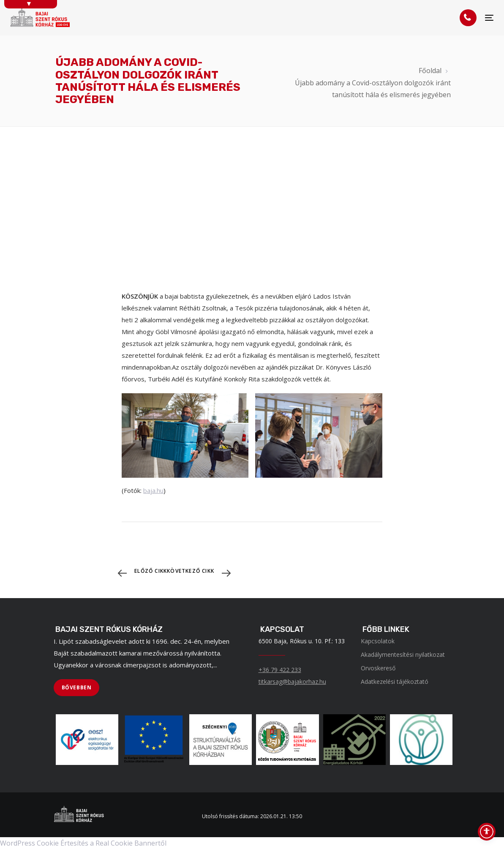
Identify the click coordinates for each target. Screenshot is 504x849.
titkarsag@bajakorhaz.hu (292, 682)
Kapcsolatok (378, 641)
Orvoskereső (378, 668)
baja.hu (153, 490)
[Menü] (489, 18)
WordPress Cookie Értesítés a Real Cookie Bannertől (83, 843)
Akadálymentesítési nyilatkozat (403, 654)
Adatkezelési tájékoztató (395, 682)
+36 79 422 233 (280, 670)
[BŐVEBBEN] (77, 688)
